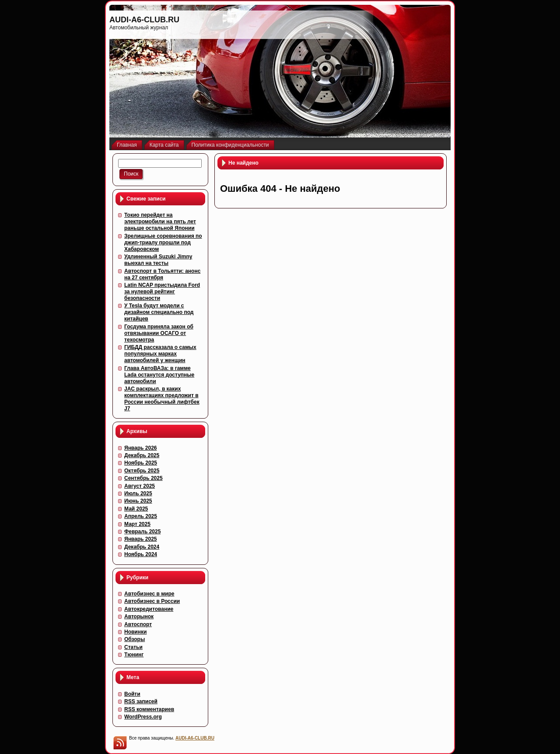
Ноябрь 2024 (141, 554)
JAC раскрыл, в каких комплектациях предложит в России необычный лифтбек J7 (162, 399)
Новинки (135, 632)
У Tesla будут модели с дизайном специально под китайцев (159, 312)
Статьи (133, 647)
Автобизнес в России (152, 601)
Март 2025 (137, 524)
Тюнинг (134, 655)
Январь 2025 (141, 539)
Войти (132, 694)
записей (141, 701)
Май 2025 (136, 509)
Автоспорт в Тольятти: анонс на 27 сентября (162, 274)
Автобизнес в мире (149, 594)
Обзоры (135, 639)
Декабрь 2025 (142, 455)
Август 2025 (140, 486)
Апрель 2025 (141, 516)
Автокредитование (149, 609)
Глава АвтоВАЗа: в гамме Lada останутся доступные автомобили (159, 375)
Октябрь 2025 (142, 471)
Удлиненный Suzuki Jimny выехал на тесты (158, 260)
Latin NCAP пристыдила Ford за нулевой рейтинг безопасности (162, 292)
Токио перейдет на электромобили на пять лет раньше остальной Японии (160, 222)
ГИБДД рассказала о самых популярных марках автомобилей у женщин (160, 354)
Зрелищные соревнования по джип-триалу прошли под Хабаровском (163, 243)
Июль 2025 (138, 493)
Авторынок (139, 617)
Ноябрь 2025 (141, 463)
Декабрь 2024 (142, 547)
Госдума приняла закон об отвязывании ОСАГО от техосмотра (159, 333)
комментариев (149, 709)
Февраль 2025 (142, 532)
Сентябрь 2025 (143, 478)
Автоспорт (138, 624)
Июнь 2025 (138, 501)
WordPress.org (143, 717)
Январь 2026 (141, 448)
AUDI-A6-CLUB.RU (144, 20)
